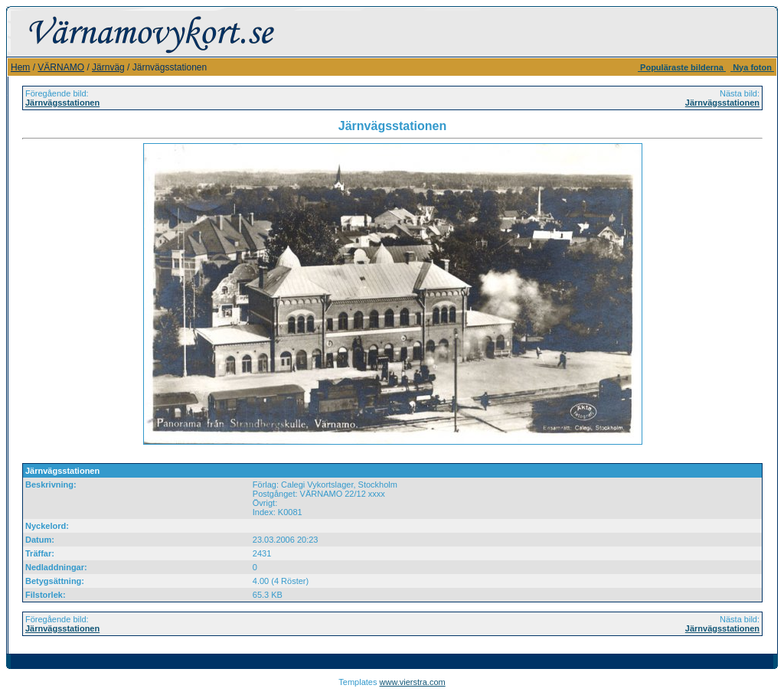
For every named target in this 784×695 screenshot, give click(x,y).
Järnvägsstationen (62, 103)
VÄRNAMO (61, 67)
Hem (20, 67)
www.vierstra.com (413, 682)
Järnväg (108, 67)
